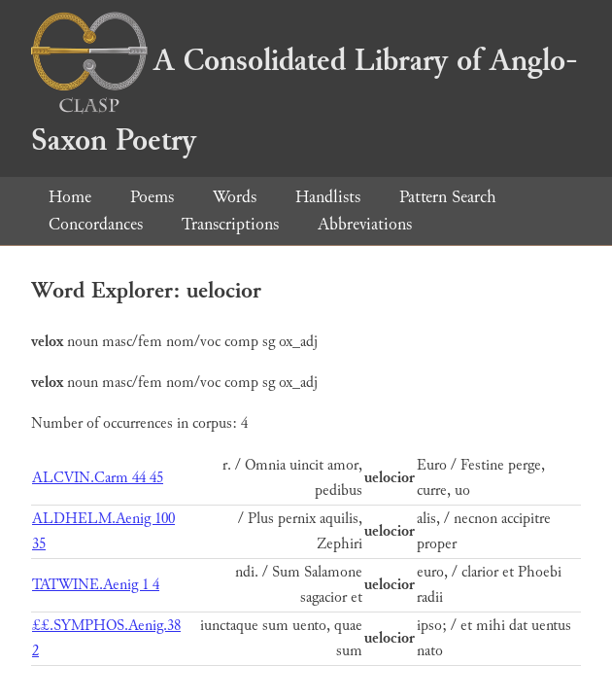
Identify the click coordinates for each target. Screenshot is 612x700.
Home (70, 197)
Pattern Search (448, 197)
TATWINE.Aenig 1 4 (96, 585)
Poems (152, 197)
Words (235, 197)
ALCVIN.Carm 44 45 (98, 478)
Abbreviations (365, 224)
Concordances (96, 224)
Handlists (328, 197)
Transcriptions (230, 224)
